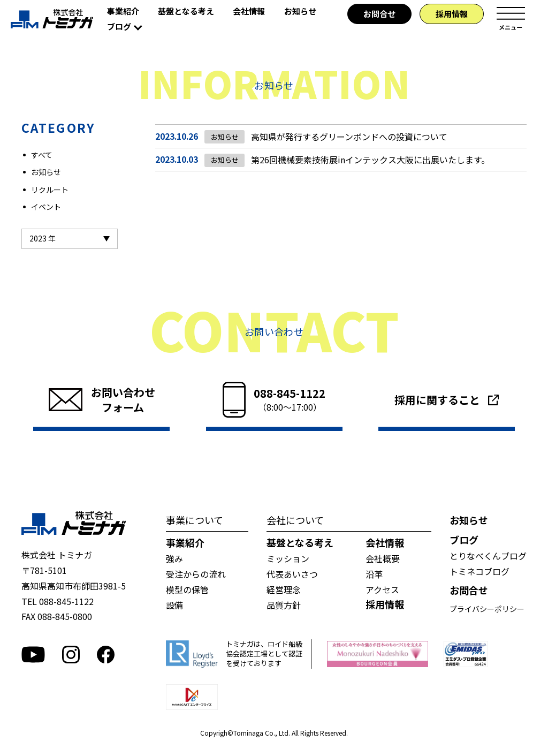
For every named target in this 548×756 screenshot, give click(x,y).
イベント (46, 207)
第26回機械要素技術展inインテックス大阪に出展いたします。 (367, 160)
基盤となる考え (186, 11)
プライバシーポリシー (487, 609)
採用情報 (452, 14)
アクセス (382, 589)
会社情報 (249, 11)
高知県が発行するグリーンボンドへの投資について (346, 137)
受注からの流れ (196, 574)
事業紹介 (123, 11)
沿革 (374, 574)
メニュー (511, 19)
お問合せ (379, 14)
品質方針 (284, 605)
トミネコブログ (479, 571)
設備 (174, 605)
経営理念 (284, 589)
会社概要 (383, 558)
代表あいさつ (292, 574)
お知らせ (300, 11)
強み (174, 558)
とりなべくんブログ (488, 556)
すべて (42, 155)
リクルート (50, 190)
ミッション (288, 558)
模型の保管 (187, 589)
